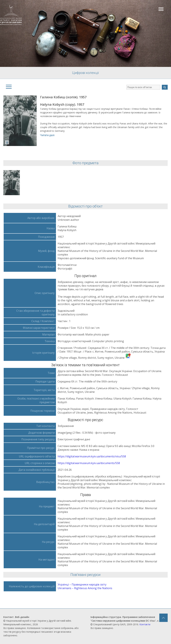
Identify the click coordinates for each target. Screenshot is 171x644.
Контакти (145, 624)
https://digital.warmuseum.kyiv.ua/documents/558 (89, 463)
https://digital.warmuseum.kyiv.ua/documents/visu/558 (92, 456)
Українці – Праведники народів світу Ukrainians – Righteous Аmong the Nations (85, 586)
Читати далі (47, 135)
